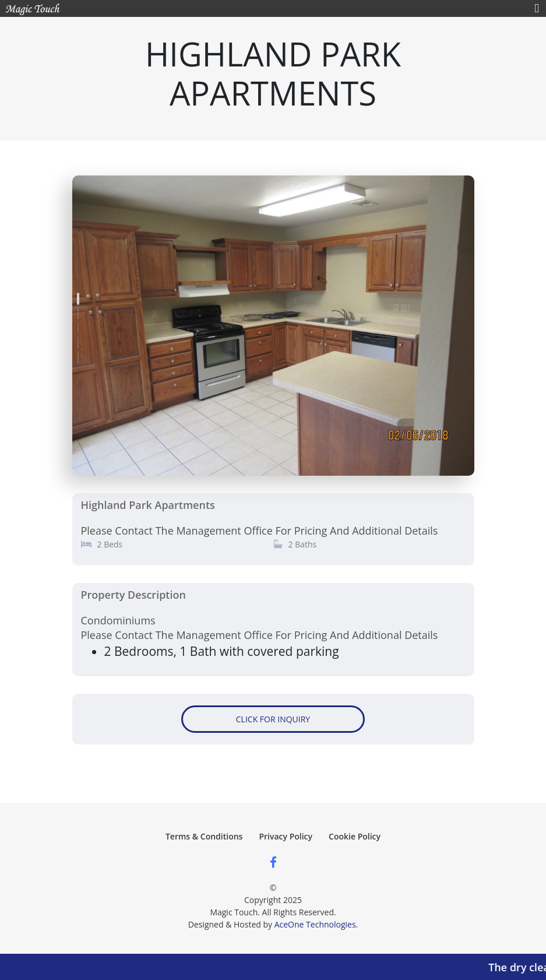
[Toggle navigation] (537, 8)
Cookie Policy (355, 836)
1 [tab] (78, 296)
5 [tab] (78, 354)
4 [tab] (78, 340)
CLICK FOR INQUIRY (273, 719)
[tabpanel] (273, 326)
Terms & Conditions (204, 836)
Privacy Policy (286, 836)
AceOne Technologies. (316, 924)
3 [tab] (78, 325)
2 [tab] (78, 311)
